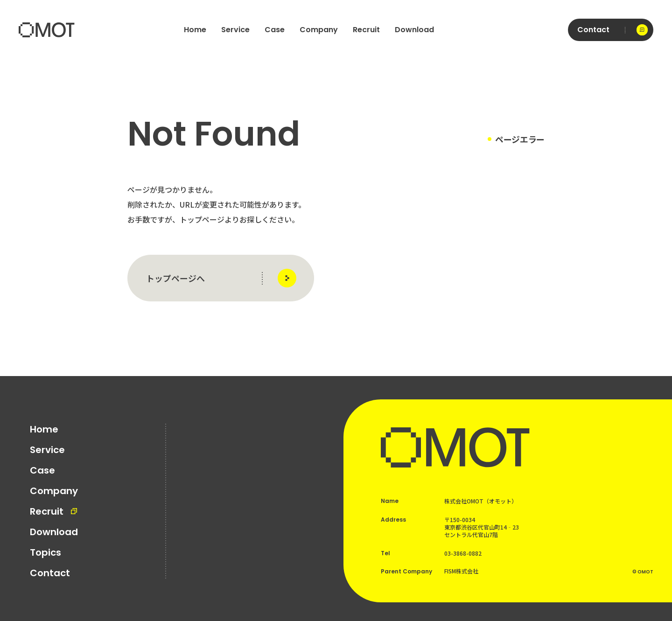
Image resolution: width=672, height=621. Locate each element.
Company (319, 30)
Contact (50, 573)
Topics (45, 552)
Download (414, 30)
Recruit (366, 30)
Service (235, 30)
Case (275, 30)
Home (195, 30)
